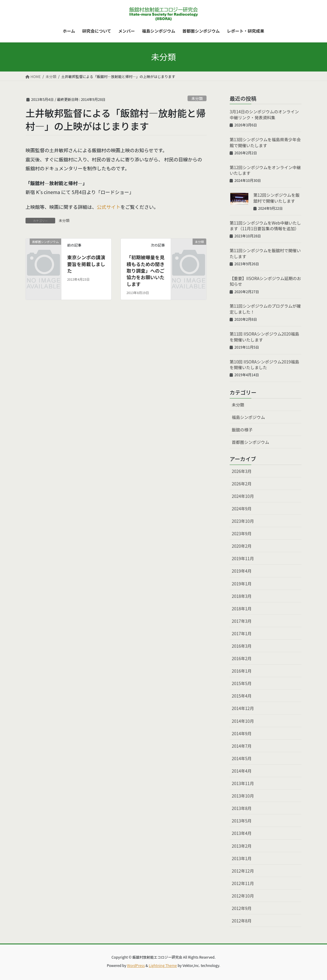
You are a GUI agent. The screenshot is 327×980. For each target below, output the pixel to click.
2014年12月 (243, 708)
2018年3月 (242, 596)
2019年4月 (242, 571)
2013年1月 (242, 858)
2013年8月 (242, 808)
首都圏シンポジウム (250, 442)
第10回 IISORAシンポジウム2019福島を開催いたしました (264, 365)
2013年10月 (243, 796)
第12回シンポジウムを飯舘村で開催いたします (277, 198)
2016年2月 (242, 658)
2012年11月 (243, 883)
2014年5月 (242, 758)
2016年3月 (242, 646)
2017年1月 (242, 633)
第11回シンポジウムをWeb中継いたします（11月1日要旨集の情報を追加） (265, 226)
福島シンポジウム (248, 417)
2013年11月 (243, 783)
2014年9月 (242, 733)
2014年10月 (243, 721)
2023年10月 (243, 521)
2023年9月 (242, 533)
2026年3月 (242, 471)
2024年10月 (243, 496)
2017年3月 (242, 621)
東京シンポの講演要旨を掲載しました (86, 264)
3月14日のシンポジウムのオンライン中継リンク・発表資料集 (264, 115)
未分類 (197, 98)
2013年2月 (242, 846)
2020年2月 (242, 546)
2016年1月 (242, 671)
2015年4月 (242, 696)
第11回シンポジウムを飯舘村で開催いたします (265, 253)
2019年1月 (242, 584)
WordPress (136, 965)
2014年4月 (242, 771)
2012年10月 (243, 896)
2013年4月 (242, 833)
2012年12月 (243, 871)
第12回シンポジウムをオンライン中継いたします (265, 170)
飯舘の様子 (242, 430)
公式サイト (109, 207)
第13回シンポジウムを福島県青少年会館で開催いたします (265, 142)
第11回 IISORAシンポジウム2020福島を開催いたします (264, 337)
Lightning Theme (163, 965)
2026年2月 (242, 484)
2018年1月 (242, 609)
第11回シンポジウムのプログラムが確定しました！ (265, 309)
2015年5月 (242, 683)
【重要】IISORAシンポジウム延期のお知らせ (265, 281)
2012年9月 (242, 908)
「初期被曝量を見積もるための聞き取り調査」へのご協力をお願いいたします (145, 271)
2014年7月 (242, 746)
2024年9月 (242, 509)
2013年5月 (242, 821)
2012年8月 (242, 921)
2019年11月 (243, 558)
